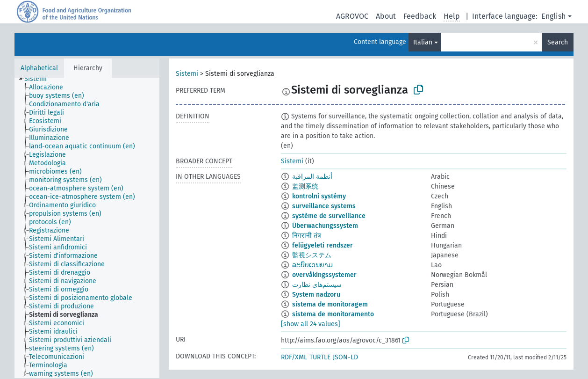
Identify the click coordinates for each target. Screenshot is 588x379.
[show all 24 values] (311, 324)
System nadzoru (316, 295)
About (386, 16)
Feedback (420, 16)
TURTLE (320, 357)
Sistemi (187, 74)
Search (558, 42)
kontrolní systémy (319, 196)
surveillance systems (324, 206)
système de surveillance (329, 216)
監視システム (312, 255)
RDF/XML (294, 357)
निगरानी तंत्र (307, 236)
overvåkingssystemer (324, 275)
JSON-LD (345, 357)
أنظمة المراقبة (312, 177)
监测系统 (305, 186)
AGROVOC (352, 16)
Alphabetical (39, 68)
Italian (423, 42)
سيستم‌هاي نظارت (317, 285)
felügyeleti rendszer (323, 245)
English (553, 16)
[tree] (87, 228)
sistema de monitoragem (330, 304)
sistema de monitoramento (333, 314)
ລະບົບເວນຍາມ (312, 265)
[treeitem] (39, 79)
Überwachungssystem (325, 226)
